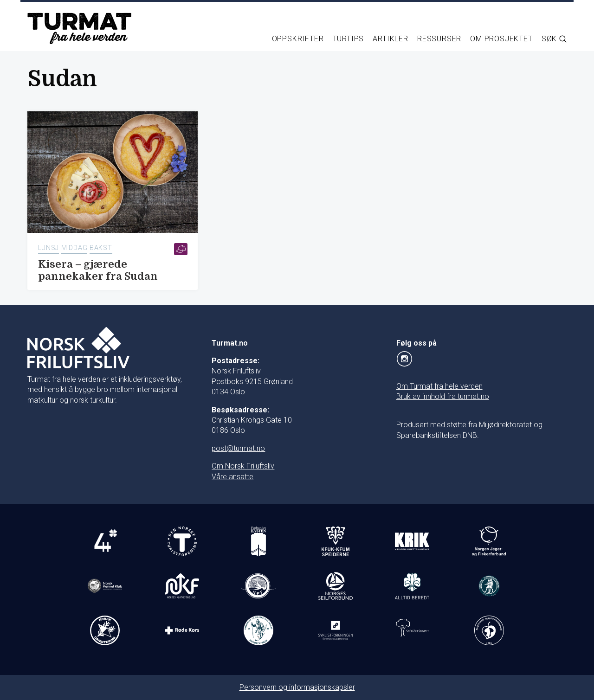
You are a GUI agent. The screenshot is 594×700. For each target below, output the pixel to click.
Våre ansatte (232, 477)
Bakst (101, 248)
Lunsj (49, 248)
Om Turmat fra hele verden (439, 386)
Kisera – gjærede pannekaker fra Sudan (98, 270)
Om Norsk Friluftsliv (243, 466)
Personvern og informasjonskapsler (297, 687)
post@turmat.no (238, 448)
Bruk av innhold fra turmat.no (443, 396)
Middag (74, 248)
